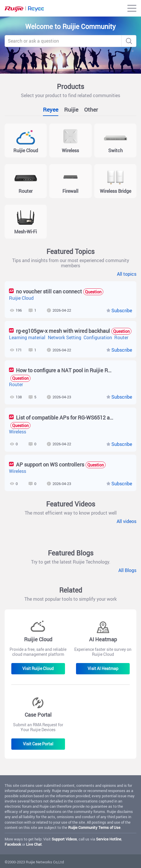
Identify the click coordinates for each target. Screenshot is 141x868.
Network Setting (65, 338)
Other (91, 109)
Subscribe (122, 311)
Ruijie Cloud (21, 298)
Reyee (51, 109)
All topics (127, 274)
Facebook (13, 844)
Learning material (27, 338)
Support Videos (64, 839)
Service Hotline (109, 839)
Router (121, 338)
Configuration (98, 338)
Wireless (18, 432)
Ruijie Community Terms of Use (94, 827)
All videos (126, 522)
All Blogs (127, 571)
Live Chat (34, 844)
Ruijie (71, 109)
